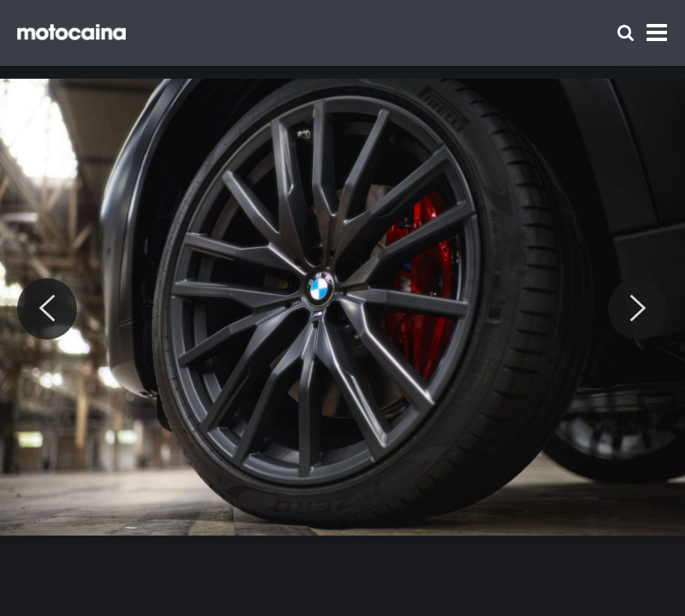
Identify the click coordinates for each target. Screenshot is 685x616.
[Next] (638, 309)
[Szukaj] (626, 33)
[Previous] (47, 309)
